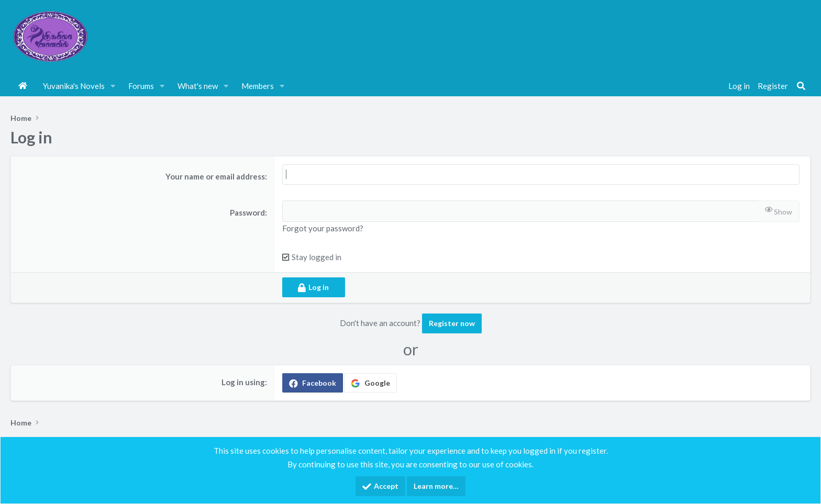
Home (23, 86)
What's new (198, 86)
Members (258, 86)
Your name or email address (215, 176)
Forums (141, 86)
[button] (113, 86)
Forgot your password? (323, 228)
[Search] (801, 86)
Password (247, 212)
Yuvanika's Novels (74, 86)
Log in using (243, 382)
